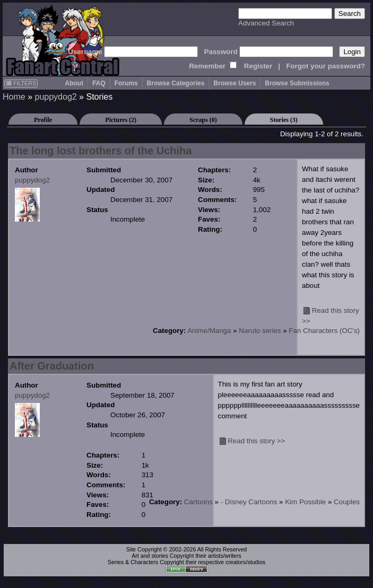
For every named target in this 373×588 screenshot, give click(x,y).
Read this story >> (256, 441)
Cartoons (198, 502)
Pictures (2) (121, 120)
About (74, 83)
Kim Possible (305, 502)
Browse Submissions (297, 83)
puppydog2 (55, 97)
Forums (126, 83)
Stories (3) (284, 120)
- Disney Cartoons (249, 502)
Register (258, 66)
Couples (347, 502)
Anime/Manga (209, 331)
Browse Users (235, 83)
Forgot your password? (326, 66)
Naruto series (260, 331)
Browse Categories (176, 83)
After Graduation (52, 366)
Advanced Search (266, 23)
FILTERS (21, 83)
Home (14, 97)
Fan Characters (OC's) (324, 331)
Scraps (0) (203, 120)
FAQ (99, 83)
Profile (43, 120)
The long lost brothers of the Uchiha (101, 151)
